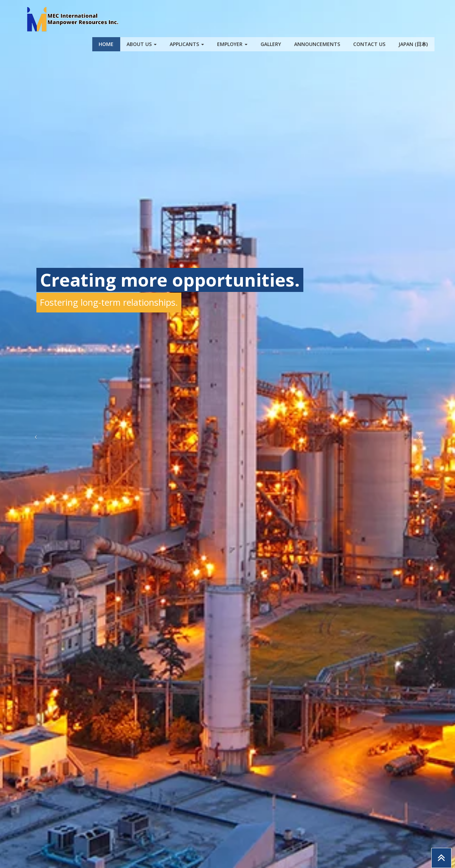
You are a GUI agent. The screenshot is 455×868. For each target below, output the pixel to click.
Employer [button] (232, 44)
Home (106, 44)
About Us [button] (142, 44)
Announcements (317, 44)
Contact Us (369, 44)
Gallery (271, 44)
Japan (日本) (413, 44)
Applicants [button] (187, 44)
